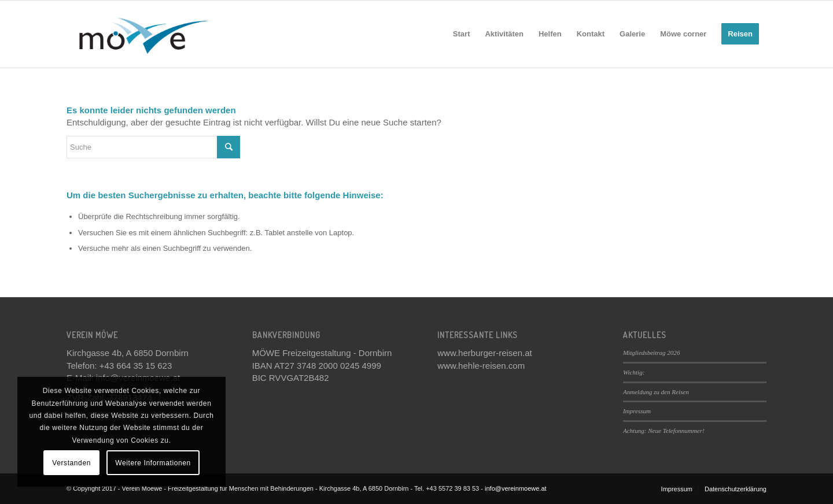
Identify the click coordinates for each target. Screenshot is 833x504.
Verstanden (71, 463)
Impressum (637, 411)
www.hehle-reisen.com (481, 366)
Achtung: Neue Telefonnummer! (664, 431)
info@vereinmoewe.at (516, 488)
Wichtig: (634, 372)
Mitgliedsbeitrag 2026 (652, 353)
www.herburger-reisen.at (484, 353)
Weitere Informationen (153, 463)
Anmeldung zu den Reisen (656, 392)
